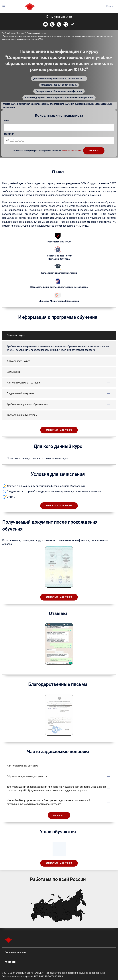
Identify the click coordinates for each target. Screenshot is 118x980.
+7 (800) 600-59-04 (61, 17)
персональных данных (72, 151)
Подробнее (59, 815)
